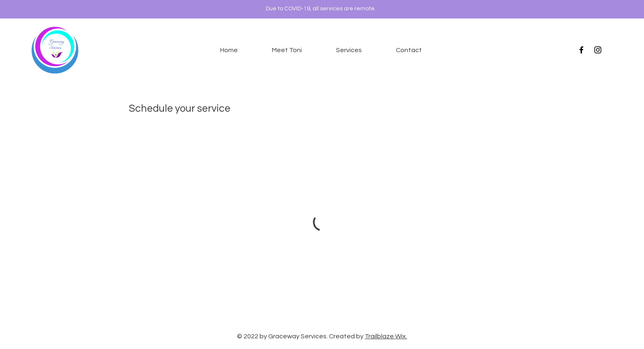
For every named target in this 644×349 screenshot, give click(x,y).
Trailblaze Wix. (386, 336)
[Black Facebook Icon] (581, 50)
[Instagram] (598, 50)
